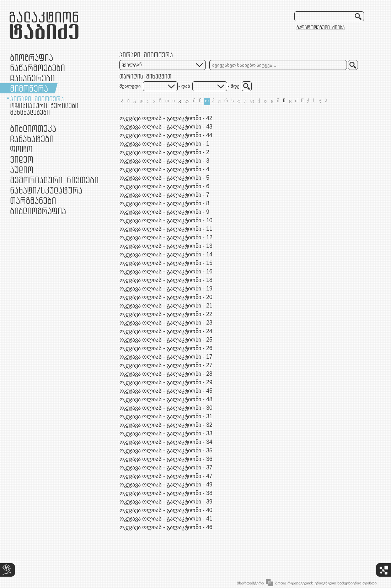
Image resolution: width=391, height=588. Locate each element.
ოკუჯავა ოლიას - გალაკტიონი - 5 (164, 178)
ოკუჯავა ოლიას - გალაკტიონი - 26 (166, 348)
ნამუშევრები (46, 190)
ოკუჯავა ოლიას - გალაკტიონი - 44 (166, 135)
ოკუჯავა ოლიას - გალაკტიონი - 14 (166, 254)
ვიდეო (22, 159)
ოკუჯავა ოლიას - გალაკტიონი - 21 (166, 306)
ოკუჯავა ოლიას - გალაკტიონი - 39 (166, 502)
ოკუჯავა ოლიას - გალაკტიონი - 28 (166, 374)
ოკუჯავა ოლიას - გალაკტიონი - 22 (166, 314)
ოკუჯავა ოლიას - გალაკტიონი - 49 (166, 484)
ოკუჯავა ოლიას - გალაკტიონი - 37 (166, 467)
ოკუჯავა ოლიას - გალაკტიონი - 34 (166, 442)
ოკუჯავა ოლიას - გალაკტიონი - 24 (166, 331)
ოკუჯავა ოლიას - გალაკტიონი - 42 (166, 118)
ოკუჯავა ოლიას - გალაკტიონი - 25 (166, 340)
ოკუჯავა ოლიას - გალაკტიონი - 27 (166, 365)
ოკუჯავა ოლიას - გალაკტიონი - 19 (166, 288)
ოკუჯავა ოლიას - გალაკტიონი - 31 (166, 416)
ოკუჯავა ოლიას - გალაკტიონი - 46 (166, 527)
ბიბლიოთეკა (33, 128)
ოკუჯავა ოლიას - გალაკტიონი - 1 (164, 144)
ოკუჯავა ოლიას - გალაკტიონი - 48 (166, 399)
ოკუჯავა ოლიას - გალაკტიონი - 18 (166, 280)
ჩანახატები (32, 139)
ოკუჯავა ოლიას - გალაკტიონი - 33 (166, 433)
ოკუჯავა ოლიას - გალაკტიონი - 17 (166, 357)
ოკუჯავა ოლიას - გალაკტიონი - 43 (166, 127)
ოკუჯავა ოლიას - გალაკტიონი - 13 (166, 246)
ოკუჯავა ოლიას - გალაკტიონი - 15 (166, 263)
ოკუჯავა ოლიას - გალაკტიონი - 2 (164, 152)
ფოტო (22, 149)
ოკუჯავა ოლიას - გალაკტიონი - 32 (166, 425)
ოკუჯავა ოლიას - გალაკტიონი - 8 (164, 203)
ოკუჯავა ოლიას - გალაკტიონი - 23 (166, 323)
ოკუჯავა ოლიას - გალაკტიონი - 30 (166, 408)
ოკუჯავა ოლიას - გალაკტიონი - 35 (166, 450)
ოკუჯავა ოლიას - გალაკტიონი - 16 (166, 271)
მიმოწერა (29, 88)
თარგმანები (33, 200)
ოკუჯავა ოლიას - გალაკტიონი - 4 (164, 169)
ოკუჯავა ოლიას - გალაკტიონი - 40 (166, 510)
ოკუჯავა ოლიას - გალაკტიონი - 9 (164, 212)
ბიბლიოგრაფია (38, 211)
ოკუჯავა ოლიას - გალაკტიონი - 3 (164, 161)
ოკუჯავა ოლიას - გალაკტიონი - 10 (166, 220)
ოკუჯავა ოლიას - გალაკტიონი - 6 (164, 186)
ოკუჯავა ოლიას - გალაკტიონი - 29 (166, 382)
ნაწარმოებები (38, 68)
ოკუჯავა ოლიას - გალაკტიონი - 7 (164, 195)
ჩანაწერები (32, 78)
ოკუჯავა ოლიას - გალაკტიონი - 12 (166, 237)
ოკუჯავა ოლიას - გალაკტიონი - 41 (166, 519)
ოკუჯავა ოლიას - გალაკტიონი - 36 (166, 459)
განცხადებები (30, 112)
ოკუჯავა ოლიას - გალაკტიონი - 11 (166, 229)
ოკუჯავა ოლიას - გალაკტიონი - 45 (166, 391)
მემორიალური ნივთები (54, 180)
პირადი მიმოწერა (37, 99)
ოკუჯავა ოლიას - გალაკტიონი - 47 (166, 476)
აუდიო (22, 170)
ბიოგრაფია (31, 57)
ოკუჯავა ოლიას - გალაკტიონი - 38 (166, 493)
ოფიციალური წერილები (44, 105)
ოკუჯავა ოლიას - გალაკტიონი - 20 (166, 297)
